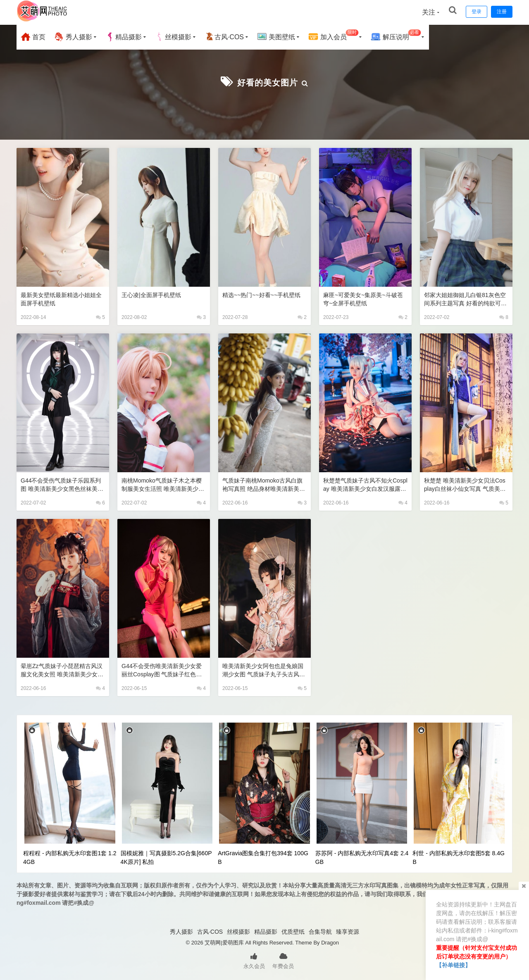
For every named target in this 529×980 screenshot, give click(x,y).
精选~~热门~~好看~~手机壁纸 (264, 294)
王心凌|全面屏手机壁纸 (153, 294)
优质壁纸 (293, 931)
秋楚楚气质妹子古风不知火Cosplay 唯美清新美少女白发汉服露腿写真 (364, 484)
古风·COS (224, 37)
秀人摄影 (73, 37)
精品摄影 (124, 37)
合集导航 (320, 931)
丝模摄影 (173, 37)
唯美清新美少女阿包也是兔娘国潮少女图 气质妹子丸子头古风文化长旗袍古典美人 (263, 670)
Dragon (330, 942)
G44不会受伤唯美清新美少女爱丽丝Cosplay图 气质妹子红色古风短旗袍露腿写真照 (161, 670)
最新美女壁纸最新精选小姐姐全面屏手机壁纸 (61, 298)
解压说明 (396, 36)
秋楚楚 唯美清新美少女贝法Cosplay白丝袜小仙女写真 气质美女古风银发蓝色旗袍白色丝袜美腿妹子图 (466, 484)
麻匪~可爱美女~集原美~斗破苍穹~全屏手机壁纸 (363, 298)
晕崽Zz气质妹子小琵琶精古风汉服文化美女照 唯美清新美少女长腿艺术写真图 (62, 670)
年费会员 (283, 959)
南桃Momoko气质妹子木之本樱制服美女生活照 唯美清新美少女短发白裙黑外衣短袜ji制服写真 (163, 484)
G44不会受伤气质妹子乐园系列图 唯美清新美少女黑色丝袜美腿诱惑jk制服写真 (62, 484)
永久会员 (254, 959)
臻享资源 (348, 931)
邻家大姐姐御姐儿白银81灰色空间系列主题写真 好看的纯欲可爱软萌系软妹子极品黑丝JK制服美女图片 (465, 299)
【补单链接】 (453, 965)
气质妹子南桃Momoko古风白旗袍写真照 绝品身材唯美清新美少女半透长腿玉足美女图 (263, 484)
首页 (33, 37)
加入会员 (333, 36)
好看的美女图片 (268, 82)
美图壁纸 (276, 37)
